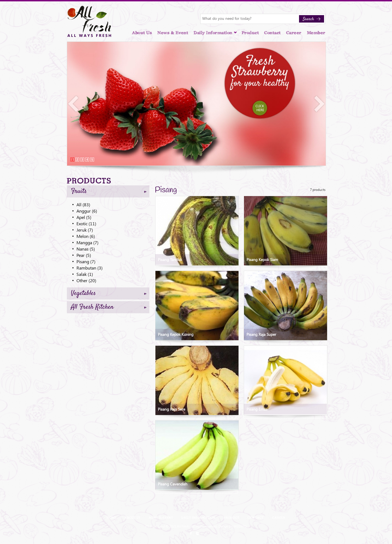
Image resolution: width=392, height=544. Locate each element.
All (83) (83, 204)
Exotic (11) (86, 223)
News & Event (173, 33)
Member (316, 33)
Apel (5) (84, 217)
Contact (273, 33)
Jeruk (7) (85, 230)
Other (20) (86, 280)
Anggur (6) (87, 211)
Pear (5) (84, 255)
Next (320, 104)
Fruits (109, 191)
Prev (73, 104)
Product (250, 33)
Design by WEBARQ (233, 526)
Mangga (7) (87, 242)
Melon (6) (86, 236)
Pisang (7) (86, 261)
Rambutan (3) (90, 268)
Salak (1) (85, 274)
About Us (142, 33)
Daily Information (215, 33)
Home (112, 517)
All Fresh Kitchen (109, 307)
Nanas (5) (86, 249)
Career (294, 33)
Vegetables (109, 293)
